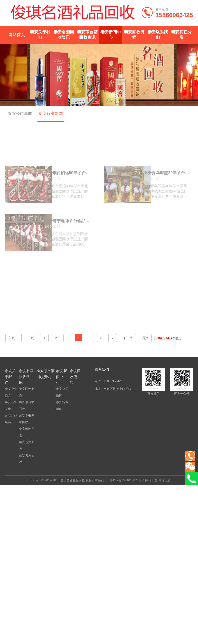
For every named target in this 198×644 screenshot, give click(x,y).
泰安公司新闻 (18, 113)
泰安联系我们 (158, 35)
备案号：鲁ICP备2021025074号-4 (121, 480)
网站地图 (151, 480)
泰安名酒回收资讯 (64, 35)
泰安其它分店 (181, 35)
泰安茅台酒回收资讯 (87, 35)
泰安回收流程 (134, 35)
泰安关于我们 (40, 35)
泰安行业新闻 (49, 113)
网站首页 (17, 35)
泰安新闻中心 (111, 35)
